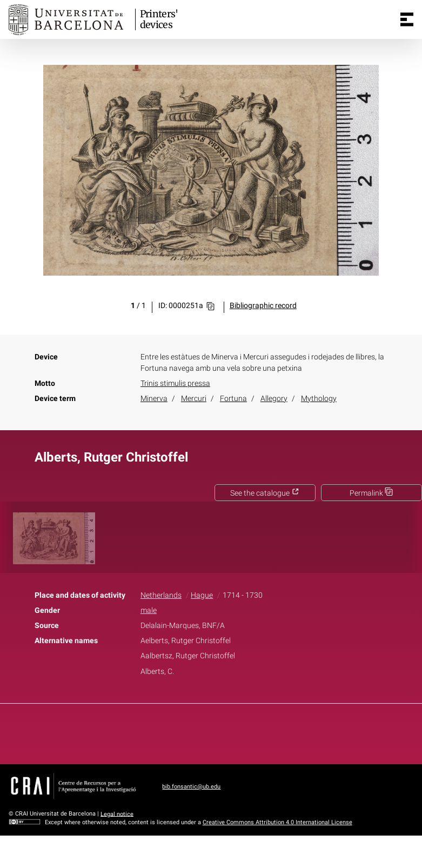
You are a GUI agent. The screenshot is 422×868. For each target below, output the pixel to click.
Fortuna (233, 399)
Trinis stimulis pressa (175, 383)
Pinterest (230, 732)
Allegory (274, 399)
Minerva (154, 399)
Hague (202, 595)
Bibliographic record (263, 306)
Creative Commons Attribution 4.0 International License (277, 822)
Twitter (205, 732)
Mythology (319, 399)
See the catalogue (265, 493)
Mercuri (194, 399)
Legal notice (117, 814)
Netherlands (161, 595)
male (149, 610)
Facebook (180, 732)
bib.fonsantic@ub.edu (191, 787)
